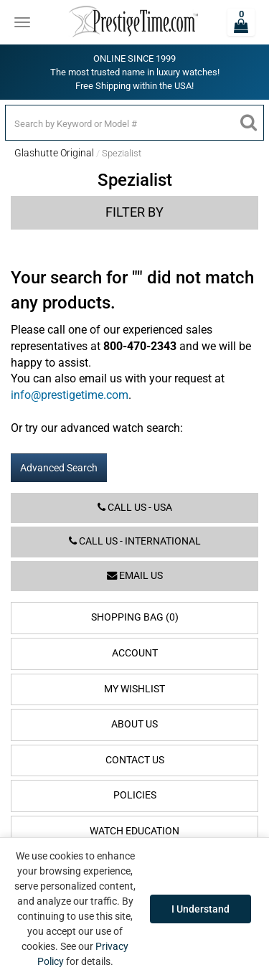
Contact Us (135, 760)
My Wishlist (134, 689)
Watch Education (134, 831)
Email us (135, 576)
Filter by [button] (134, 212)
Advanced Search (59, 468)
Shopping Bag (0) (135, 617)
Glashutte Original (54, 153)
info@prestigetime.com (70, 395)
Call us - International (135, 541)
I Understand (200, 909)
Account (135, 653)
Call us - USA (135, 508)
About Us (134, 724)
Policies (135, 795)
